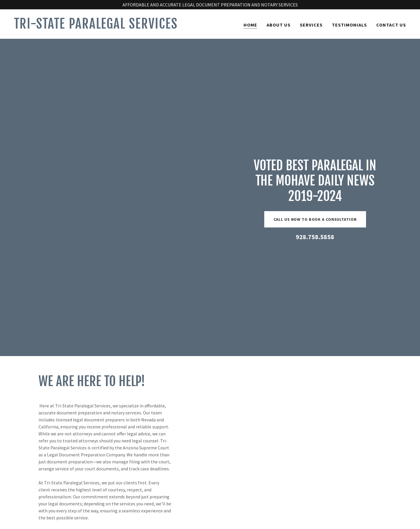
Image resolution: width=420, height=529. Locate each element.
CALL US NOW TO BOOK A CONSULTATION (315, 219)
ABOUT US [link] (279, 25)
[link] (110, 27)
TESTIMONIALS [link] (349, 25)
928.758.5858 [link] (315, 237)
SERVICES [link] (311, 25)
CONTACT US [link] (391, 25)
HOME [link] (250, 25)
